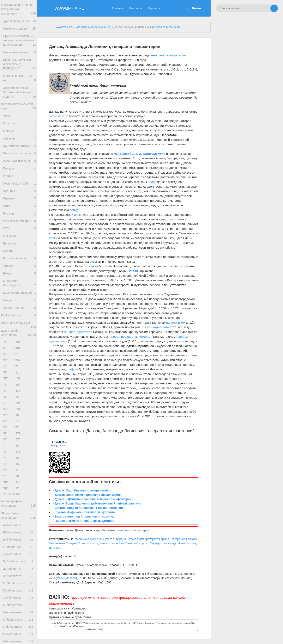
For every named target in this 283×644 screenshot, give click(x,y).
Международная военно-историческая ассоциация (18, 10)
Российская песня (19, 292)
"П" (13, 482)
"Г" (13, 406)
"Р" (13, 489)
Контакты (136, 8)
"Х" (13, 523)
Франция (19, 215)
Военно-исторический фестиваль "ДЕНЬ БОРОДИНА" (19, 74)
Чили (19, 130)
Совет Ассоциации (19, 31)
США (19, 232)
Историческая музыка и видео (18, 119)
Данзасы (55, 548)
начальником (176, 323)
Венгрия (19, 308)
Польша (19, 189)
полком (158, 294)
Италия (19, 198)
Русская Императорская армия (148, 539)
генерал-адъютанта (155, 327)
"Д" (13, 413)
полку (152, 182)
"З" (13, 434)
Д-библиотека (19, 625)
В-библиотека (19, 608)
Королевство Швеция (19, 330)
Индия (19, 338)
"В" (13, 399)
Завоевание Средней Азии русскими (74, 543)
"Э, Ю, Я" (13, 558)
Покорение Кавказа (184, 539)
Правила (154, 8)
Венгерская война (112, 543)
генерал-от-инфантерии (167, 27)
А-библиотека (19, 591)
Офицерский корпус (163, 543)
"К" (13, 447)
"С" (13, 496)
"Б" (13, 392)
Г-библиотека (19, 617)
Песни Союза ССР (19, 207)
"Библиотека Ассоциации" (18, 581)
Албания (19, 156)
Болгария (19, 275)
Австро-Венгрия (19, 347)
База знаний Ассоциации (18, 375)
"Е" (13, 420)
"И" (13, 440)
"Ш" (13, 544)
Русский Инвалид (66, 578)
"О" (13, 475)
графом (72, 369)
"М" (13, 461)
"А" (13, 385)
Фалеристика (187, 543)
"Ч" (13, 537)
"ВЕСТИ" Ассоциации (18, 366)
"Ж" (13, 426)
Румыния (19, 240)
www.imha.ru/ (64, 27)
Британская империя (19, 164)
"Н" (13, 468)
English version (18, 355)
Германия (19, 224)
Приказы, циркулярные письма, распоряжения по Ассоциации (19, 47)
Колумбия (19, 139)
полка (78, 215)
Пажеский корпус (137, 543)
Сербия (19, 283)
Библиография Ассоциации (18, 568)
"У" (13, 509)
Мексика (19, 147)
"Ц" (13, 530)
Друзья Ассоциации (19, 23)
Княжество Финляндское (19, 319)
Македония (19, 266)
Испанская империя (19, 181)
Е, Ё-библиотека (19, 634)
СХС (19, 257)
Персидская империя (19, 172)
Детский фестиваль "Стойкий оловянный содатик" (19, 104)
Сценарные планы (19, 61)
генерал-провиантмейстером (130, 337)
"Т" (13, 502)
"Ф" (13, 516)
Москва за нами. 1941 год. (19, 89)
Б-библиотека (19, 600)
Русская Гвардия (115, 539)
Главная (117, 8)
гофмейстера (59, 116)
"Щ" (13, 551)
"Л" (13, 454)
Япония (19, 300)
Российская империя (19, 249)
